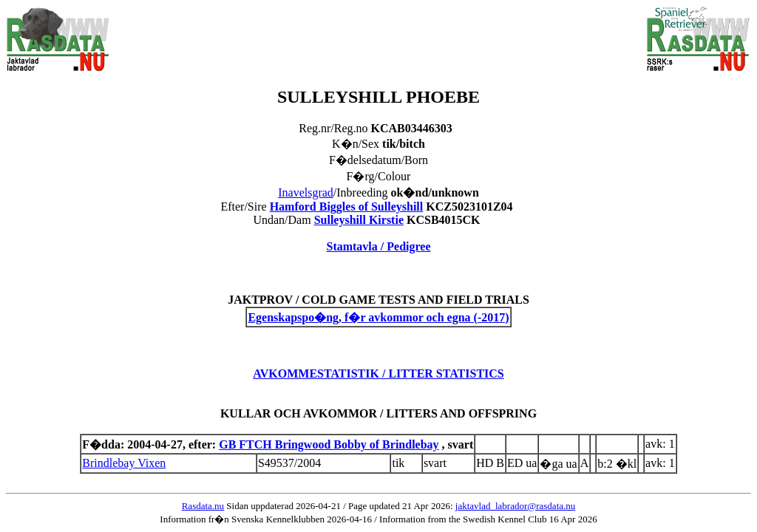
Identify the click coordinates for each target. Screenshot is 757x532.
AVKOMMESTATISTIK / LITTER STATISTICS (378, 374)
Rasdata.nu (203, 506)
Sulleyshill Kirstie (359, 220)
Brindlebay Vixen (124, 463)
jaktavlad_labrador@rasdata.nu (516, 506)
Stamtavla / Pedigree (378, 246)
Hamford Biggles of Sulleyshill (347, 207)
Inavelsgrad (306, 192)
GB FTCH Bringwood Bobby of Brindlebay (329, 444)
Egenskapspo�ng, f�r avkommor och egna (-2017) (378, 317)
